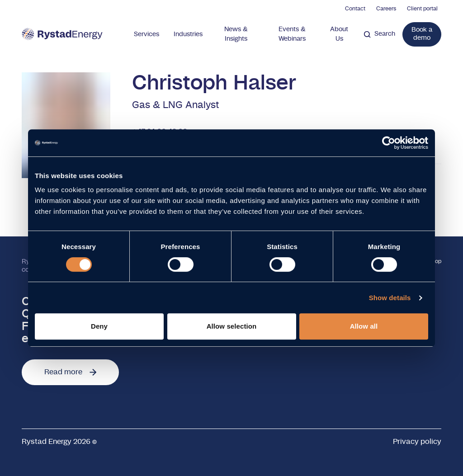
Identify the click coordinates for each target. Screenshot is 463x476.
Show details (390, 298)
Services (146, 34)
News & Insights (236, 34)
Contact (355, 9)
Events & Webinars (292, 34)
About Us (339, 34)
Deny (99, 326)
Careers (386, 9)
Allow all (364, 326)
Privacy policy (417, 442)
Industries (188, 34)
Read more (70, 372)
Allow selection (232, 326)
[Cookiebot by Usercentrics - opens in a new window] (389, 143)
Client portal (422, 9)
